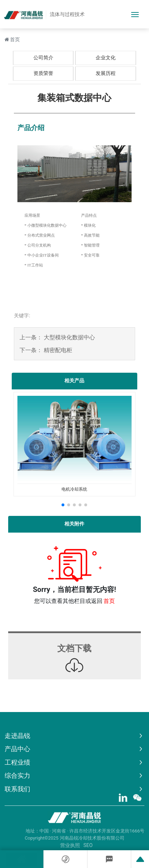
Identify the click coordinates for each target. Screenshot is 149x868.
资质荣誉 (43, 73)
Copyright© (36, 838)
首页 (109, 601)
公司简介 (43, 58)
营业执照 (70, 845)
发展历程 (106, 73)
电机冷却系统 (74, 489)
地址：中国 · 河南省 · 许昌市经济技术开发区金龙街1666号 (85, 831)
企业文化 (106, 58)
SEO (88, 845)
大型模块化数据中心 (69, 337)
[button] (63, 505)
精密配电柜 (58, 350)
